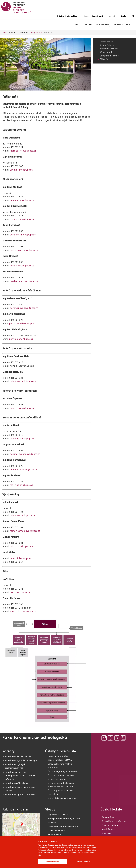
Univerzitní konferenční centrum (63, 827)
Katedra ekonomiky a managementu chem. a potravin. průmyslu (21, 776)
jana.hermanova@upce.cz (23, 470)
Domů (5, 33)
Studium (89, 25)
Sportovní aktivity (56, 831)
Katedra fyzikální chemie (17, 783)
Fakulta (78, 25)
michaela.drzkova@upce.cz (24, 250)
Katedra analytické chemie (18, 757)
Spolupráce (118, 25)
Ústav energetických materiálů (62, 772)
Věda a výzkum (102, 25)
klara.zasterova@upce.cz (23, 151)
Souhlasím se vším (53, 862)
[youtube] (117, 738)
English (124, 16)
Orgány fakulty (35, 33)
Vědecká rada (106, 52)
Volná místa (108, 817)
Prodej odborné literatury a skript (64, 819)
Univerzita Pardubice (67, 16)
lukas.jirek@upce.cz (20, 592)
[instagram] (110, 738)
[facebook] (104, 738)
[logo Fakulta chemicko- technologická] (16, 8)
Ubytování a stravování (59, 815)
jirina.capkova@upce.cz (22, 408)
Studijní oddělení (110, 825)
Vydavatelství (54, 835)
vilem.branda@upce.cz (22, 170)
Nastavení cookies (83, 862)
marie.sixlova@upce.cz (22, 485)
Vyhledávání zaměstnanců (115, 821)
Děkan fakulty (107, 42)
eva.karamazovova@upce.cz (25, 281)
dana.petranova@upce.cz (23, 235)
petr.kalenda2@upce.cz (21, 339)
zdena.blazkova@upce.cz (23, 611)
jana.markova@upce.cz (22, 200)
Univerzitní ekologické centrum (62, 798)
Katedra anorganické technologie (21, 761)
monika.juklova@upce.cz (23, 439)
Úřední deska (109, 829)
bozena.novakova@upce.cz (24, 308)
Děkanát (104, 59)
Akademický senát (109, 49)
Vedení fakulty (107, 45)
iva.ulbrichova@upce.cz (22, 219)
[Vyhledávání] (133, 16)
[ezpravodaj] (123, 738)
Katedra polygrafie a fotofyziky (20, 795)
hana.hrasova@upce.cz (22, 266)
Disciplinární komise (110, 56)
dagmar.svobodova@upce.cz (25, 454)
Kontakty (130, 25)
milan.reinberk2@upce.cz (23, 382)
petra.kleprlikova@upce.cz (23, 324)
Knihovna (52, 823)
